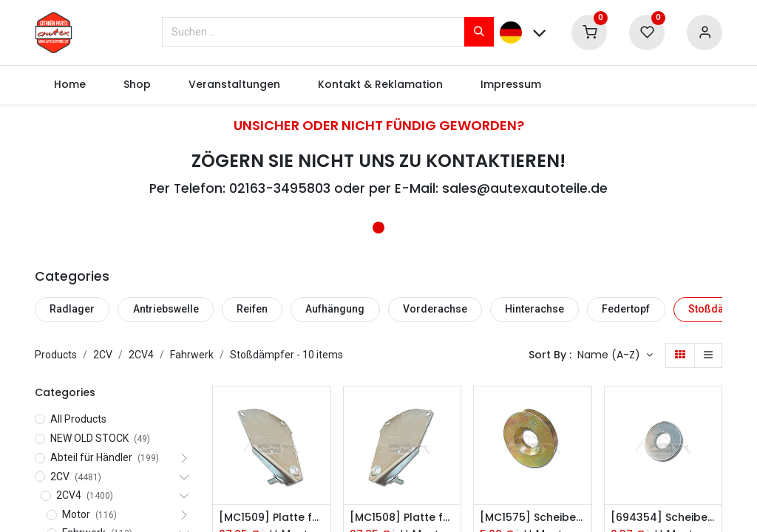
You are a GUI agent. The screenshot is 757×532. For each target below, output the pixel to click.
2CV (103, 355)
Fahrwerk (192, 355)
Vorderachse (435, 309)
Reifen (252, 309)
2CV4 (141, 355)
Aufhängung (335, 309)
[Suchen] (479, 32)
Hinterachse (534, 309)
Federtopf (626, 309)
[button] (615, 355)
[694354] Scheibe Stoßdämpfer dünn (663, 518)
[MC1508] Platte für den (403, 518)
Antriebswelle (166, 309)
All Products (78, 419)
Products (56, 355)
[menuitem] (69, 85)
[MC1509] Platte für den (272, 518)
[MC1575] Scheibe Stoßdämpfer (533, 518)
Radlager (72, 309)
